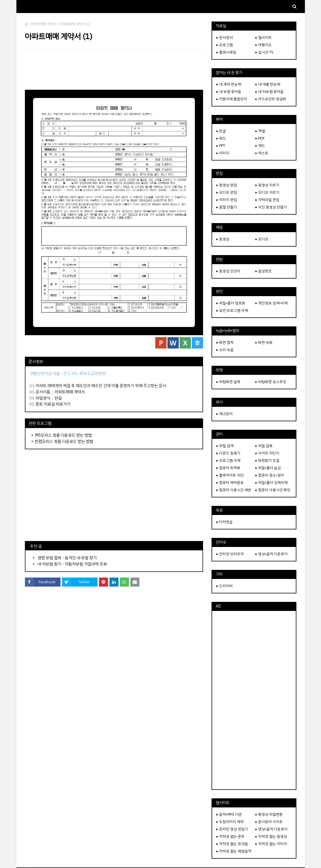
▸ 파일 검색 (225, 446)
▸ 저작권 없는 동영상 (271, 836)
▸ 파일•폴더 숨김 (268, 468)
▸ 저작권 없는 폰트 (230, 836)
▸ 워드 (221, 138)
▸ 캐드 (260, 146)
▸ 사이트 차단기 (267, 453)
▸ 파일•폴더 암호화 (231, 303)
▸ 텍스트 (262, 153)
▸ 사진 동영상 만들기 (271, 207)
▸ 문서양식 (225, 38)
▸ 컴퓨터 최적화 (228, 468)
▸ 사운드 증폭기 (228, 453)
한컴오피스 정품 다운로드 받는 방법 (64, 441)
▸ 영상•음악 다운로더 (272, 554)
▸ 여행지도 (264, 45)
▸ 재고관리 (225, 414)
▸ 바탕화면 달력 (228, 382)
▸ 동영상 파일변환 (269, 814)
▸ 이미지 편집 (227, 200)
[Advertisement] (114, 70)
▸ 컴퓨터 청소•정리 (270, 475)
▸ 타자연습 (225, 522)
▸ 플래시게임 (226, 52)
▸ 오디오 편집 (227, 192)
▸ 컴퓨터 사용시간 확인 (273, 490)
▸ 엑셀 (260, 131)
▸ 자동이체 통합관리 (232, 99)
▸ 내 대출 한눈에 (268, 84)
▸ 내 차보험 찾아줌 (270, 92)
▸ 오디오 (262, 239)
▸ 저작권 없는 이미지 (271, 844)
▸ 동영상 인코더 (228, 271)
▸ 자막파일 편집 (267, 200)
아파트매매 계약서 (44, 24)
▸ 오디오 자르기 (267, 192)
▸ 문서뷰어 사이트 (269, 822)
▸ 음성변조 (264, 271)
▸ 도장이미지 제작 (230, 822)
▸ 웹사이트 (264, 38)
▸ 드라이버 (225, 586)
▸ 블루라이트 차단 (230, 475)
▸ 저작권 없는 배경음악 (234, 851)
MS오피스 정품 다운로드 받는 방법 (63, 435)
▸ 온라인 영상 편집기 (232, 829)
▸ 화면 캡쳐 (225, 342)
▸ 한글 (221, 131)
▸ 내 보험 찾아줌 (229, 92)
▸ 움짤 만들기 (227, 207)
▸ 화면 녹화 (264, 342)
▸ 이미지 (223, 153)
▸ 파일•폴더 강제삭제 (272, 483)
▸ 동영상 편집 (227, 185)
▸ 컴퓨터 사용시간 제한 (234, 490)
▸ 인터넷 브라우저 (230, 554)
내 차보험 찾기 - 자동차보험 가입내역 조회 (72, 564)
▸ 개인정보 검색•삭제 (272, 303)
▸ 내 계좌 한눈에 (229, 84)
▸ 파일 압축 (264, 446)
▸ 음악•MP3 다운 (229, 814)
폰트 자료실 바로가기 (53, 404)
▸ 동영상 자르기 (267, 185)
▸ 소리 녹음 (225, 350)
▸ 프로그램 (225, 45)
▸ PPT (221, 146)
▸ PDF (260, 138)
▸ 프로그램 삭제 (228, 460)
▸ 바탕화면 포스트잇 (271, 382)
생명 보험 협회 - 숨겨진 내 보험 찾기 (67, 558)
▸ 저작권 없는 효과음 (232, 844)
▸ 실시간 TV (264, 52)
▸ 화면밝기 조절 (267, 460)
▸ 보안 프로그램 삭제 (232, 310)
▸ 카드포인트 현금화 (271, 99)
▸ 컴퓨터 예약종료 (230, 483)
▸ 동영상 (223, 239)
